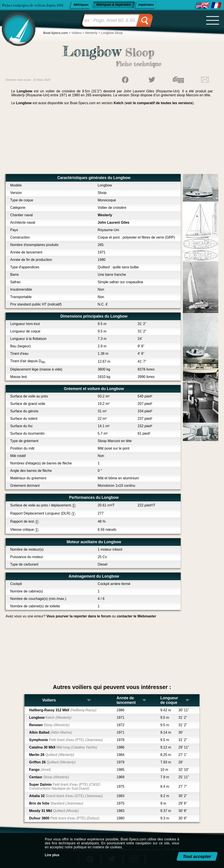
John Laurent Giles (114, 222)
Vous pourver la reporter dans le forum (79, 616)
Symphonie (66, 740)
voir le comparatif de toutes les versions (159, 103)
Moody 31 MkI (54, 811)
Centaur (49, 777)
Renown (49, 725)
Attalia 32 (66, 796)
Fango (40, 770)
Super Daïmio (65, 786)
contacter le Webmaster (136, 616)
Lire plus (52, 855)
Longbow (50, 718)
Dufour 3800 (64, 818)
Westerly (105, 215)
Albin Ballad (51, 732)
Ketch (119, 103)
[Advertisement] (112, 141)
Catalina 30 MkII (63, 747)
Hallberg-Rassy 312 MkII (63, 710)
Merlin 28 (52, 755)
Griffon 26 (52, 762)
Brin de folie (56, 803)
